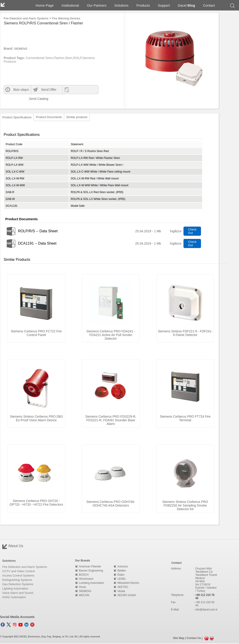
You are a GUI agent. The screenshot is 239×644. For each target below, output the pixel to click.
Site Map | (180, 638)
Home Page (45, 5)
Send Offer (49, 90)
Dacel (186, 5)
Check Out (192, 231)
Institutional (70, 5)
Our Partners (97, 5)
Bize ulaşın (21, 90)
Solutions (122, 5)
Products (143, 5)
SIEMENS (21, 49)
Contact (209, 5)
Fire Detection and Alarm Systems (26, 18)
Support (164, 5)
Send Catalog (35, 99)
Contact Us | (195, 638)
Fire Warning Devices (66, 18)
